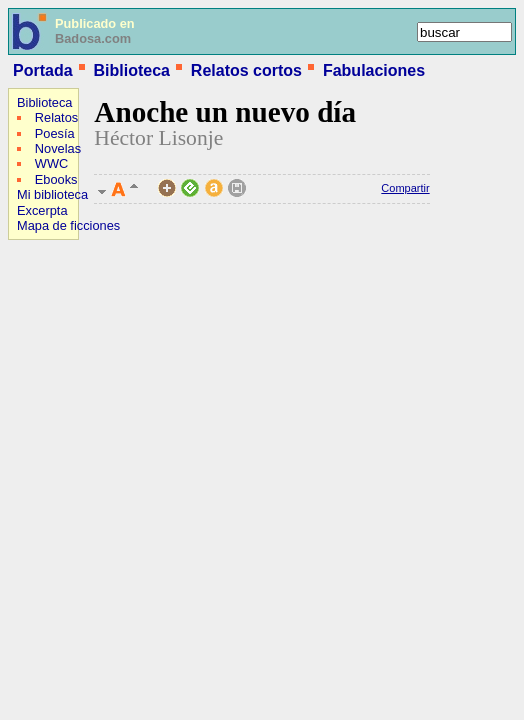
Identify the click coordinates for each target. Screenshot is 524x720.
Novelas (58, 148)
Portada (43, 70)
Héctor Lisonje (158, 138)
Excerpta (42, 210)
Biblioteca (131, 70)
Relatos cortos (246, 70)
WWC (51, 163)
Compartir (405, 188)
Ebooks (56, 179)
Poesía (55, 133)
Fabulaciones (374, 70)
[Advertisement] (68, 376)
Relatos (56, 117)
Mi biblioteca (52, 194)
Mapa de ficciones (68, 225)
